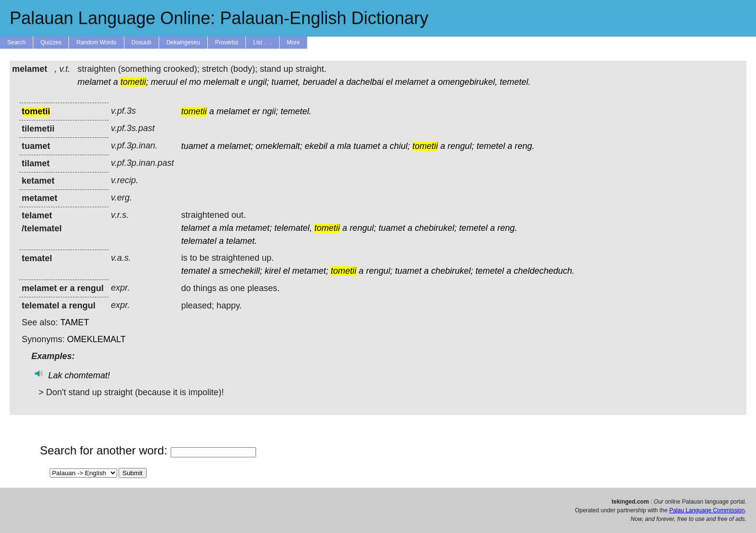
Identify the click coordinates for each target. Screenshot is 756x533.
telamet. (242, 241)
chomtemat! (87, 375)
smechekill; (241, 271)
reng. (524, 146)
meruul (164, 82)
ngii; (270, 111)
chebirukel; (436, 228)
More (293, 42)
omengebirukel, (467, 82)
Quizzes (51, 42)
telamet (196, 228)
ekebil (316, 146)
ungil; (259, 82)
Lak (55, 375)
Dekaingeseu (183, 42)
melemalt (221, 82)
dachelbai (365, 82)
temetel (491, 146)
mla (344, 146)
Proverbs (227, 42)
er (256, 111)
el (183, 82)
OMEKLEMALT (96, 339)
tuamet (195, 146)
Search (16, 42)
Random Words (96, 42)
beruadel (320, 82)
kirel (273, 271)
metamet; (254, 228)
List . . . (263, 42)
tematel (196, 271)
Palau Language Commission (707, 510)
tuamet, (286, 82)
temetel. (515, 82)
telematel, (293, 228)
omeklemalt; (279, 146)
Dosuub (142, 42)
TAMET (75, 322)
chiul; (400, 146)
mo (195, 82)
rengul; (461, 146)
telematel (199, 241)
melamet (94, 82)
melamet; (235, 146)
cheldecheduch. (544, 271)
